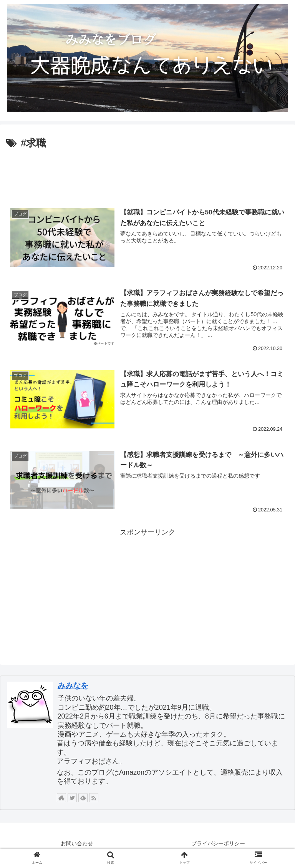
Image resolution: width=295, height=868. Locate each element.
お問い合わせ (77, 843)
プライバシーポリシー (218, 843)
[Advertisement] (147, 173)
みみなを (73, 685)
